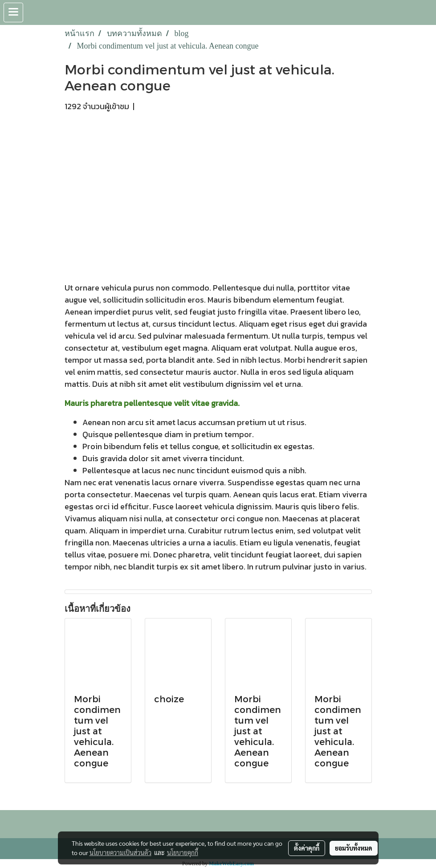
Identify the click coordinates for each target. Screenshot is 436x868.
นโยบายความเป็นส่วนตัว (120, 852)
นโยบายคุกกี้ (183, 852)
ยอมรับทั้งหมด (354, 848)
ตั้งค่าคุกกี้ (307, 848)
